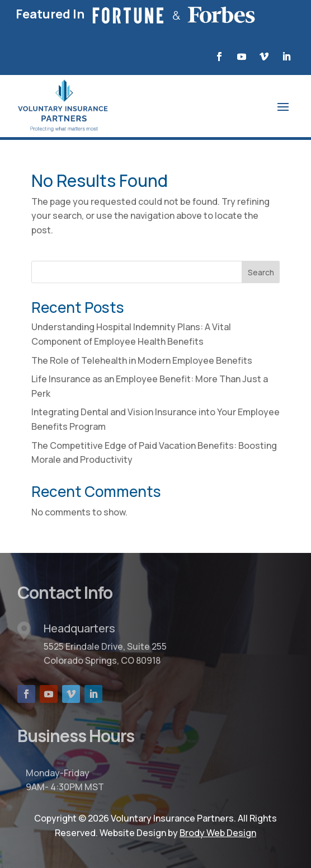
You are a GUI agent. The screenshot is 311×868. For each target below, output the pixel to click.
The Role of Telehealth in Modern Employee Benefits (142, 360)
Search (261, 272)
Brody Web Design (218, 833)
